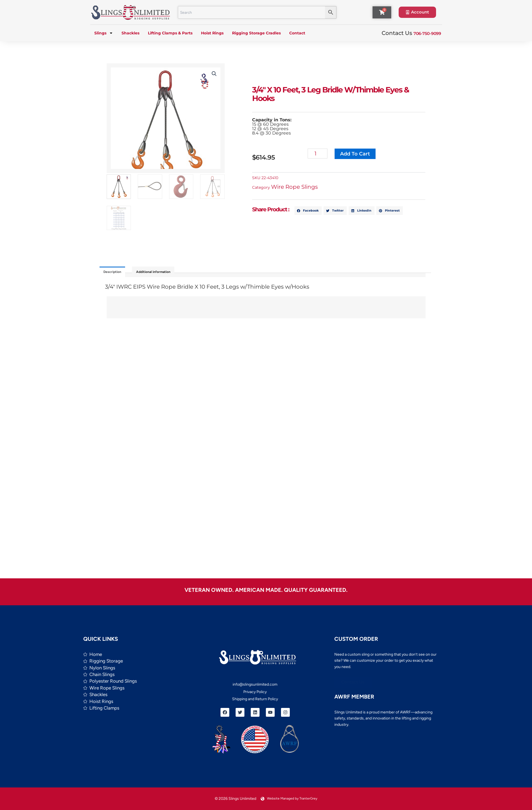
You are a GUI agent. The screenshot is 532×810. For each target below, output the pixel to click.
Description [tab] (116, 273)
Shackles (130, 33)
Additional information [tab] (168, 273)
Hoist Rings (212, 33)
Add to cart (361, 154)
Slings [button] (104, 33)
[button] (211, 74)
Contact (297, 33)
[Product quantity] (322, 154)
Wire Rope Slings (299, 187)
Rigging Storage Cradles (256, 33)
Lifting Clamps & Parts (170, 33)
